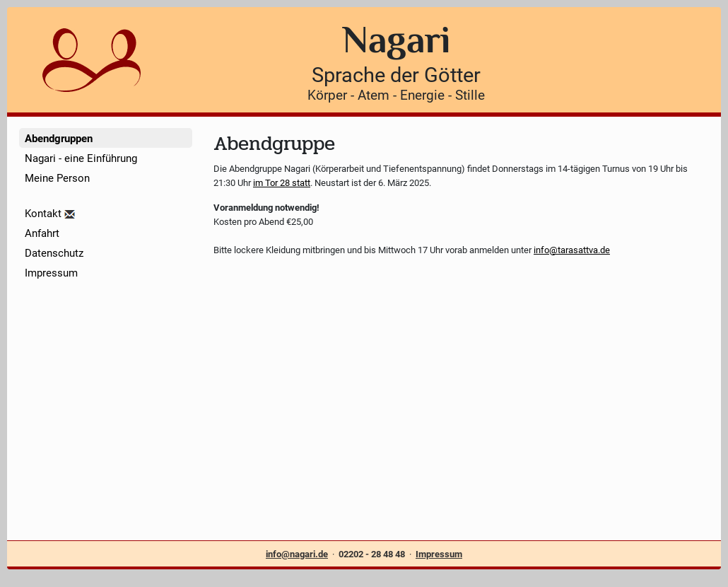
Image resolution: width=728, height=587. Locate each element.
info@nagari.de (297, 554)
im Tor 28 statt (282, 183)
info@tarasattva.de (572, 250)
